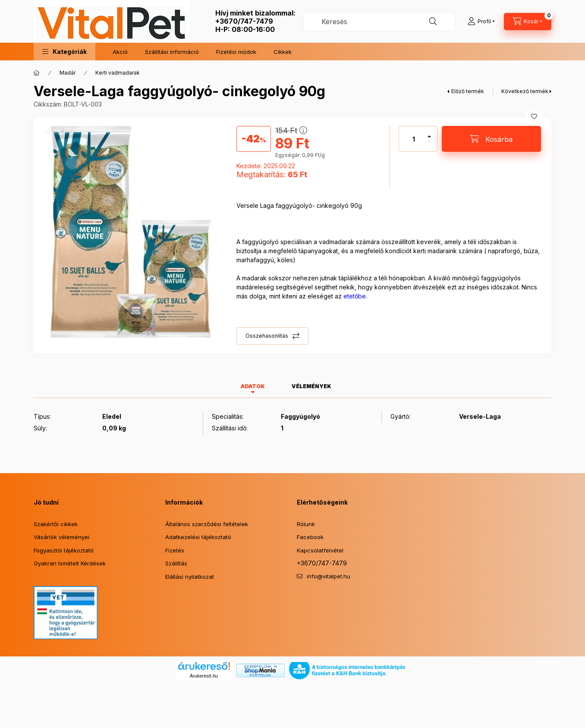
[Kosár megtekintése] (528, 22)
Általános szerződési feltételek (207, 524)
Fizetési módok (236, 52)
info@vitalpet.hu (329, 576)
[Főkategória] (37, 73)
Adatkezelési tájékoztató (198, 537)
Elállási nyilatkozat (190, 577)
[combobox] (379, 22)
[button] (64, 52)
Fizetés (175, 550)
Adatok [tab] (253, 386)
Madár (68, 73)
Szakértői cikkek (56, 524)
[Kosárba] (491, 139)
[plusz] (429, 133)
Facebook (310, 537)
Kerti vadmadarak (118, 73)
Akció (120, 52)
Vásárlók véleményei (61, 537)
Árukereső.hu (204, 676)
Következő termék (525, 91)
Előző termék (468, 91)
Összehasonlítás (267, 336)
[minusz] (429, 145)
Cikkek (283, 52)
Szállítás (176, 563)
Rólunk (306, 524)
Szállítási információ (172, 52)
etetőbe (355, 296)
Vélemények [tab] (311, 386)
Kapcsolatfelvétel (320, 550)
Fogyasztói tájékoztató (64, 550)
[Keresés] (433, 22)
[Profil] (481, 22)
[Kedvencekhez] (534, 116)
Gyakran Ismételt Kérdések (70, 563)
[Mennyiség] (414, 139)
